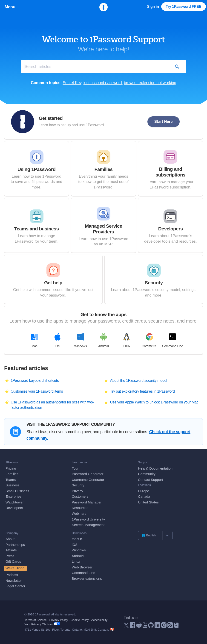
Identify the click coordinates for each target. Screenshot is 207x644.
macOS (78, 539)
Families (12, 474)
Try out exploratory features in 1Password (142, 391)
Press (10, 556)
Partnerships (15, 545)
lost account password (103, 83)
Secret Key (72, 83)
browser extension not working (150, 83)
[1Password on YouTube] (145, 627)
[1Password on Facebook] (132, 627)
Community (147, 474)
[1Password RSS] (170, 627)
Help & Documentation (155, 468)
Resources (80, 508)
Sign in (153, 7)
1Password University (88, 519)
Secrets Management (88, 525)
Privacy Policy (59, 620)
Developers (14, 508)
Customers (80, 496)
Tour (75, 468)
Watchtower (15, 502)
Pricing (11, 468)
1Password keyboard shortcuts (35, 381)
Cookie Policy (80, 620)
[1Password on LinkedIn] (157, 627)
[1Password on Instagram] (164, 627)
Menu (10, 7)
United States (148, 502)
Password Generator (88, 474)
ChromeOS (149, 341)
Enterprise (13, 496)
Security (78, 485)
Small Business (17, 491)
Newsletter (14, 581)
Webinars (79, 513)
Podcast (12, 575)
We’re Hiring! (15, 568)
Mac (34, 341)
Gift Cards (13, 561)
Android (103, 341)
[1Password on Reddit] (139, 626)
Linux (126, 341)
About (10, 539)
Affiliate (11, 550)
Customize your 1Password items (37, 391)
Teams (11, 480)
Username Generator (88, 480)
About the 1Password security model (138, 381)
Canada (144, 496)
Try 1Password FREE (184, 7)
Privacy (77, 491)
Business (13, 485)
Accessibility (99, 620)
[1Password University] (176, 626)
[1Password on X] (126, 626)
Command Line (172, 341)
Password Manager (87, 502)
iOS (57, 341)
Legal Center (15, 586)
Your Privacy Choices (42, 624)
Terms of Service (36, 620)
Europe (144, 491)
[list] (155, 535)
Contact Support (150, 480)
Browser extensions (87, 578)
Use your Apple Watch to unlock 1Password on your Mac (154, 402)
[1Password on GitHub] (151, 627)
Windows (81, 341)
